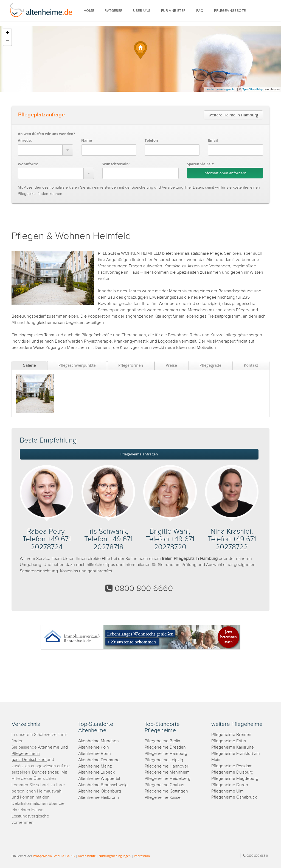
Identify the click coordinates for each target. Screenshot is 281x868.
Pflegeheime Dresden (165, 747)
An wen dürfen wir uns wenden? (46, 134)
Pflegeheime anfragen (139, 454)
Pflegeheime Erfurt (229, 741)
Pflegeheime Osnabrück (234, 797)
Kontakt (251, 365)
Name (87, 140)
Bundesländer (45, 772)
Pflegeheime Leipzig (164, 760)
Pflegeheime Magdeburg (235, 779)
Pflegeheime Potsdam (232, 766)
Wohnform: (28, 164)
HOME (89, 11)
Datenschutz (87, 856)
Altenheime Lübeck (96, 772)
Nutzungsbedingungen (115, 856)
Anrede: (25, 140)
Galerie (29, 365)
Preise (171, 365)
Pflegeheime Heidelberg (168, 779)
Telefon (151, 140)
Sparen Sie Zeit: (200, 164)
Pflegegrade (210, 365)
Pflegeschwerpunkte (77, 365)
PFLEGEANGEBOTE (230, 11)
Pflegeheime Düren (230, 785)
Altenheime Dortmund (99, 760)
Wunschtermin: (116, 164)
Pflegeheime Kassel (163, 798)
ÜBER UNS (142, 11)
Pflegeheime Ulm (227, 791)
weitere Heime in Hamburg (233, 115)
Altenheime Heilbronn (99, 798)
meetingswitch (227, 89)
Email (213, 140)
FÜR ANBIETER (173, 11)
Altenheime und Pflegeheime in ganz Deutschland (40, 754)
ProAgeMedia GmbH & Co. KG (54, 856)
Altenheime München (99, 741)
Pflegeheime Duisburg (232, 772)
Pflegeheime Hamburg (166, 754)
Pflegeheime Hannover (166, 766)
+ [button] (8, 33)
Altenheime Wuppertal (99, 779)
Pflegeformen (131, 365)
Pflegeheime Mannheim (167, 772)
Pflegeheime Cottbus (164, 785)
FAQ (200, 11)
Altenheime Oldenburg (100, 791)
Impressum (142, 856)
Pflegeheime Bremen (231, 735)
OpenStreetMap (252, 89)
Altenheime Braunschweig (103, 785)
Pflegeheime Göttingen (166, 791)
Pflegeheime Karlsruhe (233, 747)
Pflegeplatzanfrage (41, 115)
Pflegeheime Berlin (162, 741)
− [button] (8, 41)
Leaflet (210, 89)
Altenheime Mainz (95, 766)
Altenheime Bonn (95, 754)
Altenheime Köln (94, 747)
